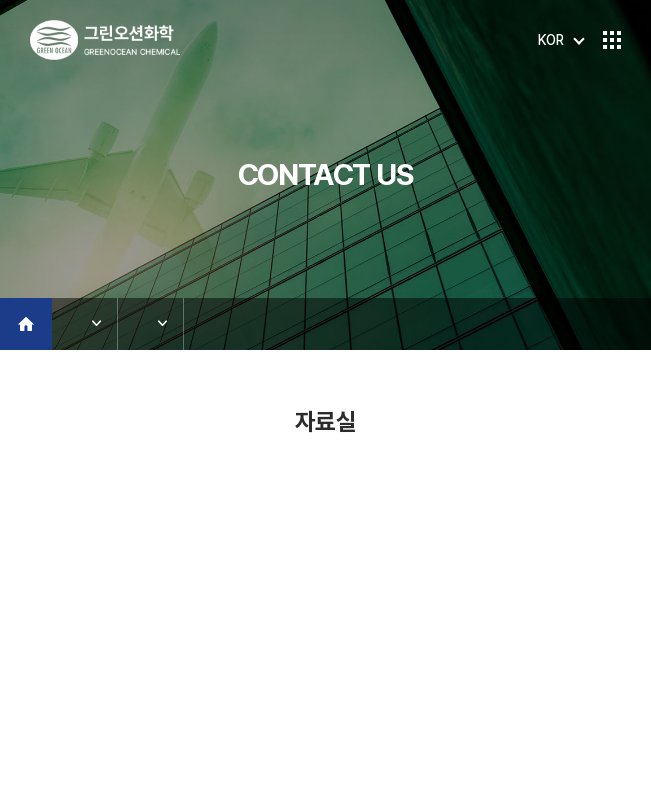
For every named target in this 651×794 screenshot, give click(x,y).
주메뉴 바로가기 (0, 0)
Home (26, 324)
